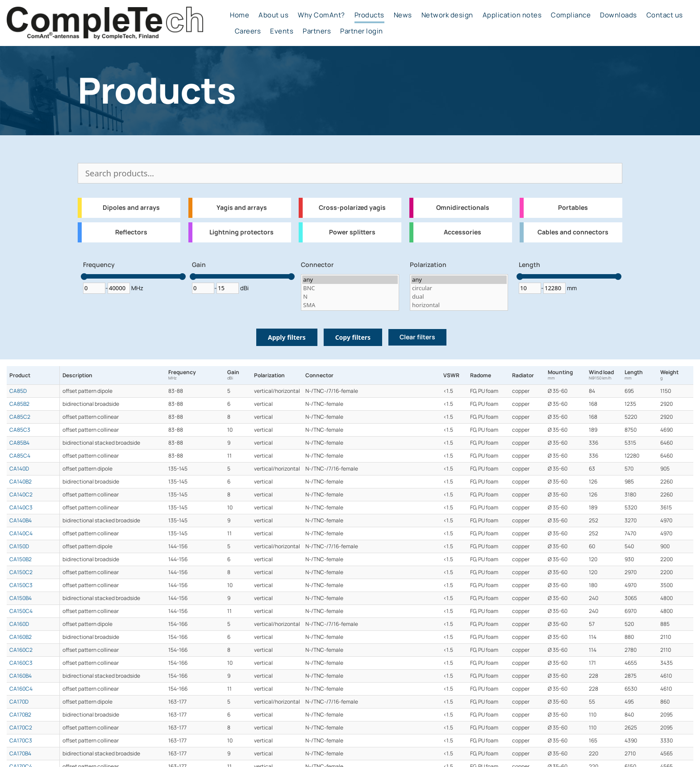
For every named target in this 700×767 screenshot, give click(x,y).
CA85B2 (19, 404)
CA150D (19, 546)
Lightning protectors (242, 232)
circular (459, 288)
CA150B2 (21, 559)
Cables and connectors (573, 232)
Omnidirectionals (463, 208)
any (350, 280)
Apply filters (287, 337)
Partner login (362, 31)
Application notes (512, 15)
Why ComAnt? (321, 15)
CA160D (19, 624)
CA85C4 (20, 456)
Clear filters (417, 337)
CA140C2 (21, 495)
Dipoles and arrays (131, 208)
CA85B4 (19, 443)
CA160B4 (21, 676)
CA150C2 (21, 572)
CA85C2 (20, 417)
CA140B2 (21, 482)
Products (369, 15)
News (403, 15)
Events (282, 31)
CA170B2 (20, 715)
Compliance (571, 15)
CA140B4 (21, 521)
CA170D (19, 702)
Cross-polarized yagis (352, 208)
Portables (573, 208)
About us (273, 15)
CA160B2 (21, 637)
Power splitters (352, 232)
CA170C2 (21, 728)
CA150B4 (21, 598)
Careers (248, 31)
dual (459, 297)
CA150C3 (21, 585)
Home (240, 15)
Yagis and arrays (242, 208)
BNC (350, 288)
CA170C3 (21, 741)
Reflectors (131, 232)
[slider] (84, 277)
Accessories (462, 232)
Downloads (619, 15)
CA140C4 (21, 534)
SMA (350, 305)
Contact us (665, 15)
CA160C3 (21, 663)
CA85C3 (20, 430)
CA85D (18, 391)
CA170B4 (20, 754)
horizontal (459, 305)
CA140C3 (21, 508)
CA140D (19, 469)
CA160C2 (21, 650)
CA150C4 (21, 611)
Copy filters (353, 337)
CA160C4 (21, 689)
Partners (317, 31)
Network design (447, 15)
